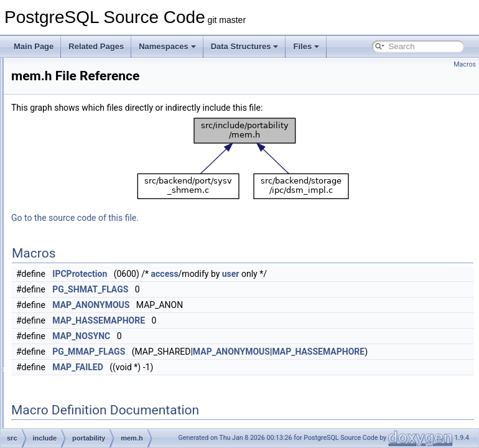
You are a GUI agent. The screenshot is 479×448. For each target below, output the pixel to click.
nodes (71, 139)
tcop (68, 358)
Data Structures (245, 46)
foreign (72, 71)
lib (65, 98)
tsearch (73, 372)
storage (73, 345)
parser (72, 167)
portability (77, 222)
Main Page (34, 46)
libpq (69, 112)
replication (78, 290)
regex (70, 276)
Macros (465, 64)
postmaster (79, 263)
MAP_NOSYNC (237, 336)
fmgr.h (71, 413)
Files (306, 46)
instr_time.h (90, 235)
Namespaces (167, 46)
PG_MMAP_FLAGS (244, 352)
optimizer (76, 153)
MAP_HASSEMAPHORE (254, 320)
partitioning (79, 180)
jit (64, 85)
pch (67, 194)
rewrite (72, 304)
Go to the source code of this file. (230, 218)
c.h (66, 399)
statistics (75, 331)
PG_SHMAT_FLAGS (246, 289)
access (320, 274)
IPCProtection (235, 274)
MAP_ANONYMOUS (246, 305)
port (67, 208)
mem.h (82, 249)
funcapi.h (76, 427)
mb (66, 126)
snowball (76, 317)
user (386, 274)
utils (67, 386)
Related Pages (96, 46)
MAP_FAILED (233, 367)
